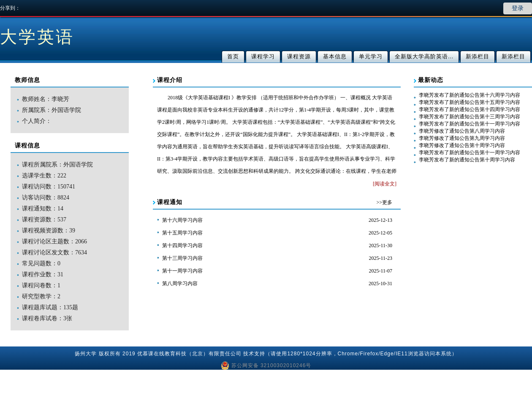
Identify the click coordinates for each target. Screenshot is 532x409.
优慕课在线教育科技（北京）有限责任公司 (189, 354)
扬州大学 (86, 354)
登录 (518, 8)
